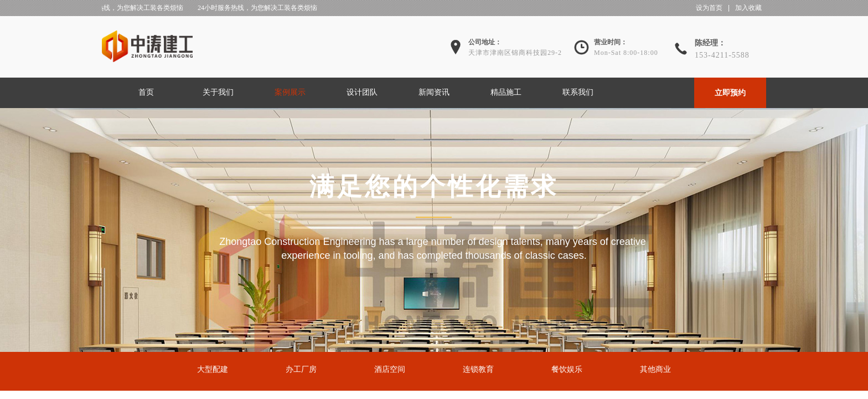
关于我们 (218, 92)
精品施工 (506, 92)
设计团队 (362, 92)
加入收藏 (748, 8)
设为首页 (709, 8)
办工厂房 (301, 369)
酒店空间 (390, 369)
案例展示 (290, 92)
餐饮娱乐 (567, 369)
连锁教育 (478, 369)
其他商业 (655, 369)
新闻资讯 (434, 92)
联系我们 (578, 92)
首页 (146, 92)
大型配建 (213, 369)
